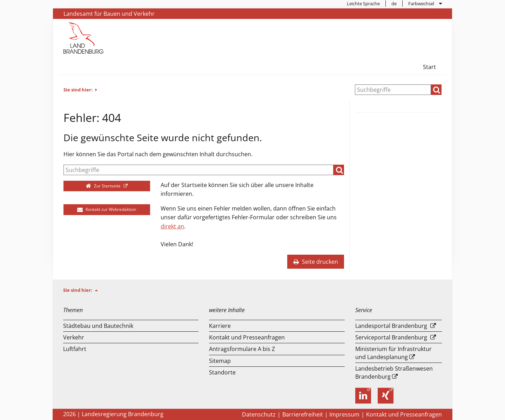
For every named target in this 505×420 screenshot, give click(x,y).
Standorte (222, 372)
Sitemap (220, 361)
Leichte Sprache (363, 4)
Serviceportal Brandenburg (391, 337)
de (394, 4)
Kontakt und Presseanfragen (247, 337)
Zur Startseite (104, 186)
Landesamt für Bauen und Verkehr (109, 14)
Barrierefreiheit (303, 414)
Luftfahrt (75, 349)
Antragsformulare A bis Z (242, 349)
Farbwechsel (421, 4)
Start (429, 67)
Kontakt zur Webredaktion (107, 209)
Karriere (220, 326)
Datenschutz (259, 414)
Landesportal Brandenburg (391, 326)
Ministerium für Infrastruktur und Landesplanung (393, 353)
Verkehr (74, 337)
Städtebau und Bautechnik (98, 326)
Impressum (344, 414)
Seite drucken (316, 262)
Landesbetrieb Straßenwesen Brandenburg (394, 372)
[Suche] (393, 90)
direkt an (172, 226)
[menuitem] (363, 4)
